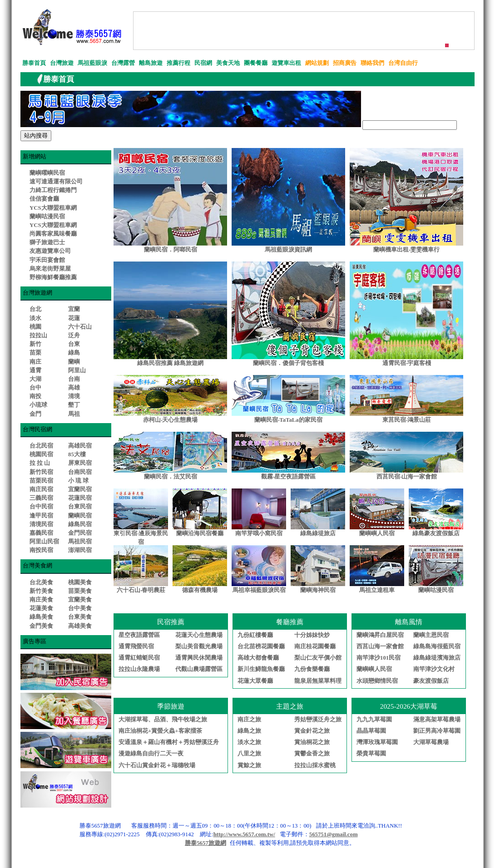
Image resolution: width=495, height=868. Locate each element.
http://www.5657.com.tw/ (244, 834)
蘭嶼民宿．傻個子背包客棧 (288, 363)
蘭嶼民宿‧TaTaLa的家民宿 (288, 420)
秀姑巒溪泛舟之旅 (318, 720)
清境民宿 (41, 524)
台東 (74, 344)
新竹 (35, 344)
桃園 (35, 327)
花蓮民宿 (80, 498)
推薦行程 (178, 63)
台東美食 (80, 617)
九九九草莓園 (374, 720)
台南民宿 (80, 472)
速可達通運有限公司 (56, 182)
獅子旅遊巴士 (47, 242)
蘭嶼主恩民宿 (431, 635)
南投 (35, 396)
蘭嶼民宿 (80, 516)
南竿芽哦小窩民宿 (259, 533)
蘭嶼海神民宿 (318, 590)
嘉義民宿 (41, 533)
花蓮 (74, 318)
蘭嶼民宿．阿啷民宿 (171, 250)
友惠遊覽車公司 (50, 251)
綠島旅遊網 (189, 363)
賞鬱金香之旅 (312, 754)
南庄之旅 (249, 720)
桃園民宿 (41, 454)
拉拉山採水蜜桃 (315, 765)
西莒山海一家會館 (380, 646)
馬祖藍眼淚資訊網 (288, 250)
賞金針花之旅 (312, 731)
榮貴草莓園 (371, 754)
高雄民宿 (80, 446)
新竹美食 (41, 591)
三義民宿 (41, 498)
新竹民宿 (41, 472)
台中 (35, 388)
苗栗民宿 (41, 481)
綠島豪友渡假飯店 (436, 533)
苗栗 (35, 353)
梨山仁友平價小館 (318, 658)
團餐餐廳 (256, 63)
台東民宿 (80, 507)
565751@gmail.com (334, 834)
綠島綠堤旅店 (318, 533)
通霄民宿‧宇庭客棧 (407, 363)
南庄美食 (41, 600)
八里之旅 (249, 754)
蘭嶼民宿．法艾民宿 (171, 477)
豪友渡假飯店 (431, 681)
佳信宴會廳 (44, 199)
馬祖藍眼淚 (92, 63)
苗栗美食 (80, 591)
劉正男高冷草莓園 (437, 731)
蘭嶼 (74, 362)
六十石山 (80, 327)
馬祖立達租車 (377, 590)
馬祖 (74, 414)
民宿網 (203, 63)
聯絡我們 (372, 63)
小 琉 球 (78, 481)
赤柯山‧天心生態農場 (170, 420)
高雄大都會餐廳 (258, 658)
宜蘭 (74, 309)
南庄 (35, 362)
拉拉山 (38, 335)
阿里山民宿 (44, 542)
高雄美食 (80, 626)
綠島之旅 (249, 731)
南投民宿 (41, 550)
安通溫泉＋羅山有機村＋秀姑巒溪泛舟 (169, 742)
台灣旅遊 (62, 63)
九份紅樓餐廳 (255, 635)
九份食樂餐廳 (312, 669)
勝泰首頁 (34, 63)
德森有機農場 (200, 590)
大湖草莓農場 (431, 742)
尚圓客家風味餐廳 (53, 234)
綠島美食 (41, 617)
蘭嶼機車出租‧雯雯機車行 (406, 250)
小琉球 (38, 405)
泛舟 (74, 335)
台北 (35, 309)
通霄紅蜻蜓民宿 (139, 658)
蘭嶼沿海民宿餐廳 (200, 533)
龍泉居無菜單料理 (318, 681)
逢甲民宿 (41, 516)
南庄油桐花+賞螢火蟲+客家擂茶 (160, 731)
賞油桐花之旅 (312, 742)
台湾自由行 (403, 63)
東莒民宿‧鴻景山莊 (407, 420)
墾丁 (74, 405)
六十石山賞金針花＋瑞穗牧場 (157, 765)
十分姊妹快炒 (312, 635)
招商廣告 (345, 63)
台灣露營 (123, 63)
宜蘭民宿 (80, 489)
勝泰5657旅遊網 (205, 843)
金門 (35, 414)
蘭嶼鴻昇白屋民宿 (380, 635)
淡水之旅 (249, 742)
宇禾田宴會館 (47, 260)
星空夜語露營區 (139, 635)
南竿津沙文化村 (434, 669)
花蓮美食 (41, 608)
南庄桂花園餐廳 (315, 646)
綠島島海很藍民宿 (437, 646)
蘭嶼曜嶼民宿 (47, 173)
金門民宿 (80, 533)
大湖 (35, 379)
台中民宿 (41, 507)
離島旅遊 (151, 63)
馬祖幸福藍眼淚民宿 (259, 590)
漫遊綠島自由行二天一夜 (151, 754)
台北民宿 (41, 446)
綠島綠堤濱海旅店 (437, 658)
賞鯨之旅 (249, 765)
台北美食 (41, 582)
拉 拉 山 (40, 463)
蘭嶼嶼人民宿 (377, 533)
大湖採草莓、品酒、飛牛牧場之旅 (163, 720)
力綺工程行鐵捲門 (53, 190)
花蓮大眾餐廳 (255, 681)
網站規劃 (317, 63)
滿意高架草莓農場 (437, 720)
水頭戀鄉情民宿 (377, 681)
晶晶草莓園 (371, 731)
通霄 (35, 370)
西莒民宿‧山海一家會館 (407, 477)
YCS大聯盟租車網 (53, 208)
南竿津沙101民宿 (379, 658)
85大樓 (77, 454)
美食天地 (228, 63)
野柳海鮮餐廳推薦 (53, 277)
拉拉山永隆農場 (139, 669)
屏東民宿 (80, 463)
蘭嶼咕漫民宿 (47, 217)
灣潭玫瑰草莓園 (377, 742)
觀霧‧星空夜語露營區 (288, 477)
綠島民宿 (80, 524)
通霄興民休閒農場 (199, 658)
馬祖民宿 (80, 542)
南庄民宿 (41, 489)
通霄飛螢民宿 (136, 646)
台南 (74, 379)
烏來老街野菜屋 (50, 269)
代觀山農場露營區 (199, 669)
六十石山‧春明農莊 (141, 590)
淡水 (35, 318)
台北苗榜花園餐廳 (261, 646)
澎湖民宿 (80, 550)
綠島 (74, 353)
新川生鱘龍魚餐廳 (261, 669)
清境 (74, 396)
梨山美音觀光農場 (199, 646)
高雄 (74, 388)
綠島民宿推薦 (155, 363)
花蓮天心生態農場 (199, 635)
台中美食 (80, 608)
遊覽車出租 (286, 63)
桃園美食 (80, 582)
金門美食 (41, 626)
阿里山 (77, 370)
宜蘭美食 (80, 600)
